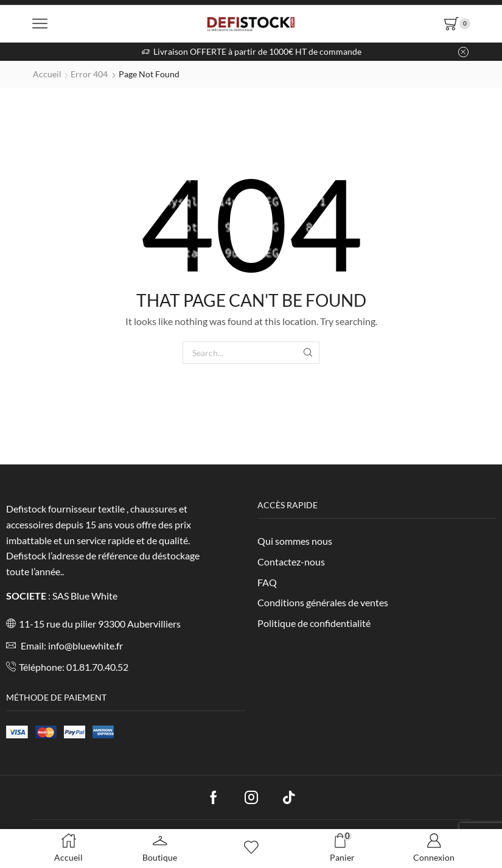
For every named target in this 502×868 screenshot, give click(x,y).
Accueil (47, 74)
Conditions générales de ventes (323, 602)
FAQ (267, 582)
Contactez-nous (291, 562)
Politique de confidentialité (314, 623)
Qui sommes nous (295, 541)
